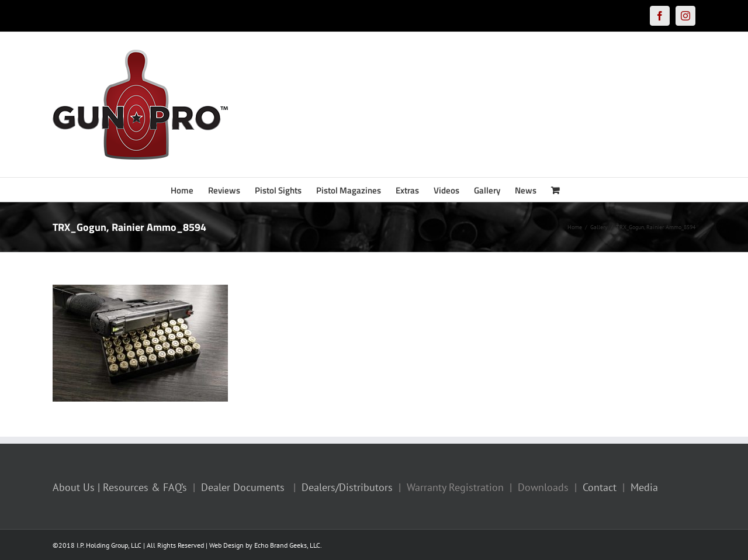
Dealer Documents (243, 487)
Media (644, 487)
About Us (74, 487)
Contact (600, 487)
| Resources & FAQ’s (142, 487)
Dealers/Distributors (347, 487)
